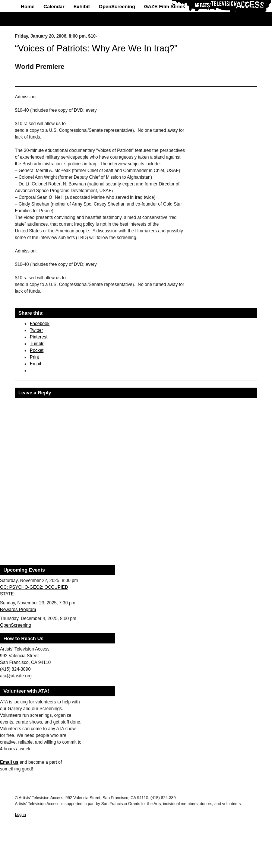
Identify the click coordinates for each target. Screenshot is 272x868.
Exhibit (82, 7)
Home (28, 7)
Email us (9, 762)
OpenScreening (117, 7)
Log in (20, 814)
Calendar (54, 7)
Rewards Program (18, 610)
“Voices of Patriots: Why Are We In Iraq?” (96, 48)
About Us (32, 19)
